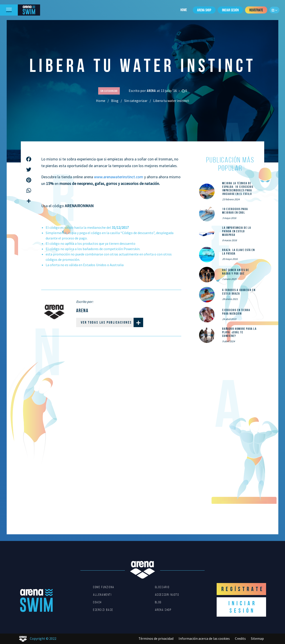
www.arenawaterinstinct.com (119, 177)
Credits (240, 638)
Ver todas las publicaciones (112, 322)
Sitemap (257, 638)
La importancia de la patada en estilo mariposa (237, 231)
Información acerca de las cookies (204, 638)
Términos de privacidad (156, 638)
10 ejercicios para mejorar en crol (235, 211)
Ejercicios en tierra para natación (236, 312)
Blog (115, 101)
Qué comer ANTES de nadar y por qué (236, 272)
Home (184, 10)
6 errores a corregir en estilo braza (239, 292)
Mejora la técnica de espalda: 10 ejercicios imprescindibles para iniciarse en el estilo (238, 188)
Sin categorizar (136, 101)
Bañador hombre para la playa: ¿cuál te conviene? (239, 332)
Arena (152, 91)
